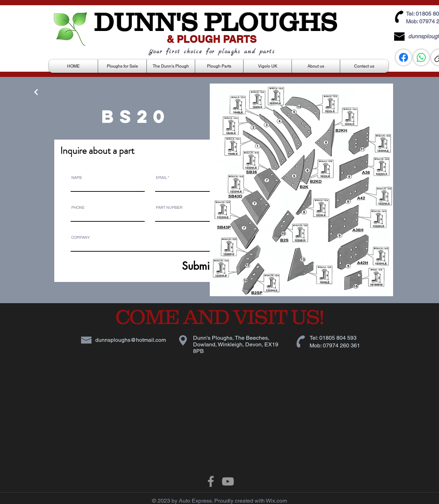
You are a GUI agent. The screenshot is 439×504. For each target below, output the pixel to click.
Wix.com (276, 501)
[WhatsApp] (421, 57)
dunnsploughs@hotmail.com (131, 340)
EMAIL (161, 178)
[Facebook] (404, 57)
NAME (77, 178)
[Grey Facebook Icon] (211, 481)
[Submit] (180, 266)
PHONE (78, 208)
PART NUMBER (169, 208)
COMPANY (81, 238)
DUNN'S (146, 22)
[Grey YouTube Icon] (228, 481)
